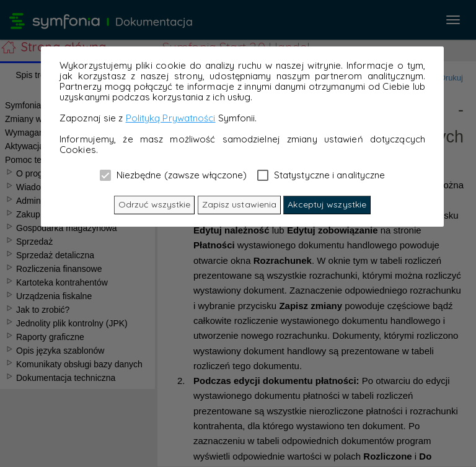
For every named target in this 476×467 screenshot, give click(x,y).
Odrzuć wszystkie (155, 204)
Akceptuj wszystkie (327, 204)
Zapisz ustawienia (240, 204)
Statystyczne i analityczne (321, 175)
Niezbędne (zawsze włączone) (174, 175)
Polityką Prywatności (171, 118)
